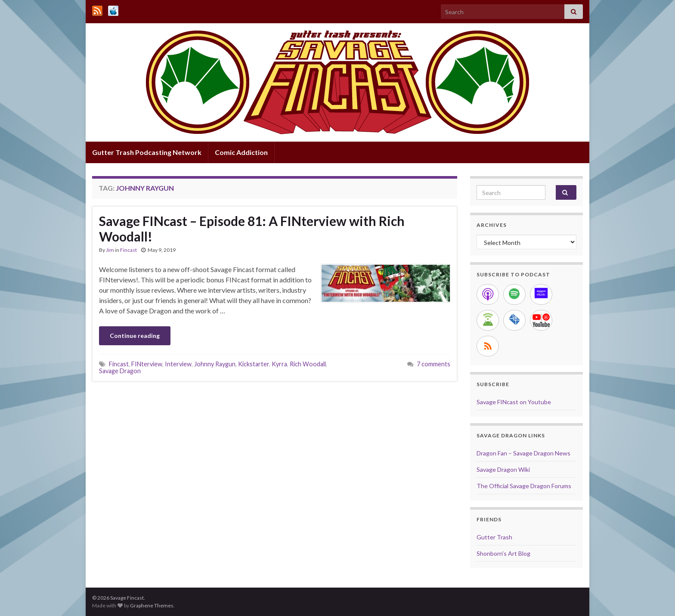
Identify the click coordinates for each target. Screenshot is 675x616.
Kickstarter (254, 364)
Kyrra (279, 364)
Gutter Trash (494, 537)
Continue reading (135, 336)
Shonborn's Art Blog (503, 553)
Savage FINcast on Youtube (514, 402)
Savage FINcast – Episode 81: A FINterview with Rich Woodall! (252, 229)
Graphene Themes (152, 605)
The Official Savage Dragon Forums (524, 486)
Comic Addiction (241, 152)
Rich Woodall (308, 364)
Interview (178, 364)
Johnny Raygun (215, 364)
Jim (110, 250)
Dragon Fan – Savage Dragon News (523, 453)
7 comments (433, 364)
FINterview (147, 364)
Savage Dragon (120, 371)
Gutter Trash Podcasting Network (147, 152)
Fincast (128, 250)
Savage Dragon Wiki (503, 469)
